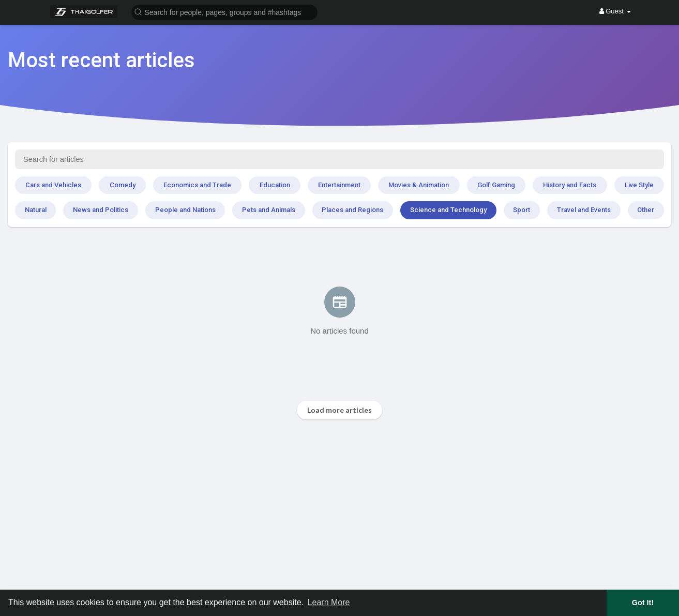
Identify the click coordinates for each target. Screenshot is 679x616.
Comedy (123, 185)
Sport (522, 210)
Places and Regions (352, 210)
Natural (36, 210)
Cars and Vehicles (53, 185)
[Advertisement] (318, 502)
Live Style (639, 185)
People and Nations (185, 210)
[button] (224, 12)
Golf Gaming (496, 185)
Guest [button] (615, 11)
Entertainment (339, 185)
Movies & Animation (419, 185)
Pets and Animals (269, 210)
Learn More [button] (329, 602)
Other (646, 210)
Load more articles (339, 410)
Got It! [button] (643, 603)
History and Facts (570, 185)
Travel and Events (584, 210)
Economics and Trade (197, 185)
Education (275, 185)
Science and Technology (448, 210)
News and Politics (101, 210)
